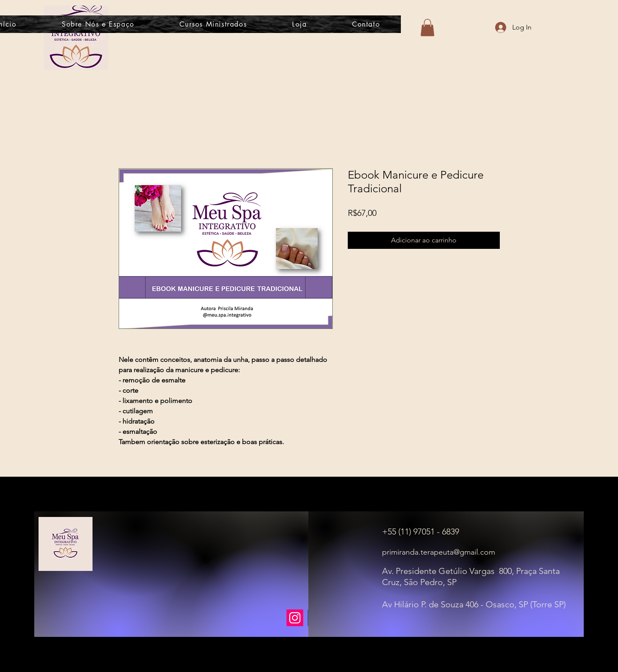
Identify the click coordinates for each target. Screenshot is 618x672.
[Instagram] (295, 618)
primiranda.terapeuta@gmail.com (439, 552)
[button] (427, 28)
